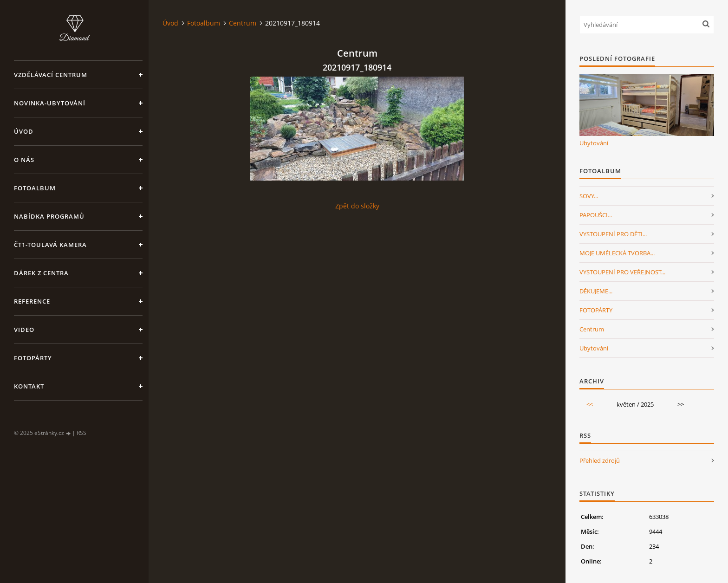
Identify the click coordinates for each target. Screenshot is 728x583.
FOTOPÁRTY (596, 310)
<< (590, 404)
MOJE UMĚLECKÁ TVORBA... (617, 253)
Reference (32, 301)
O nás (24, 160)
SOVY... (589, 196)
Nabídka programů (49, 216)
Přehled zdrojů (600, 460)
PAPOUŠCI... (596, 215)
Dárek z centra (41, 273)
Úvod (24, 131)
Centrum (243, 23)
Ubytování (594, 143)
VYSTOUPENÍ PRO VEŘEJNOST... (622, 272)
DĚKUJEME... (596, 291)
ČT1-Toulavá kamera (50, 245)
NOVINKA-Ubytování (50, 103)
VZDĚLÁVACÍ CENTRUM (51, 75)
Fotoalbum (35, 188)
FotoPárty (33, 358)
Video (24, 330)
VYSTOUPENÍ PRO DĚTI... (613, 234)
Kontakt (29, 386)
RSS (81, 433)
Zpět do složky (357, 206)
